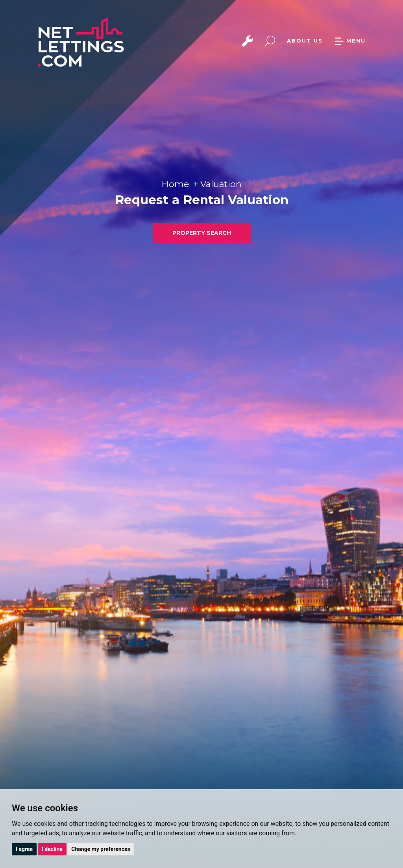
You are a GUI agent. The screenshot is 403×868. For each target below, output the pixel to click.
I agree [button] (24, 849)
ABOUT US (305, 41)
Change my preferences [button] (101, 849)
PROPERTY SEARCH (202, 233)
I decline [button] (52, 849)
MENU (350, 41)
